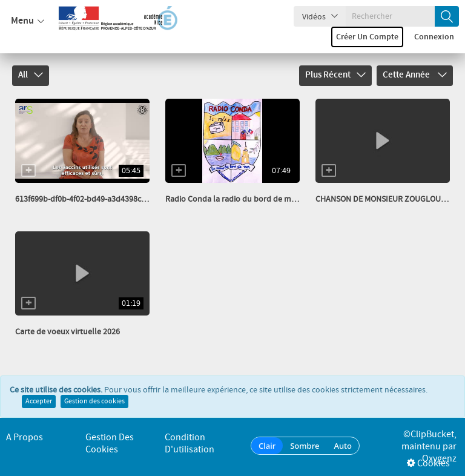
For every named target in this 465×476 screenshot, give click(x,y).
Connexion (434, 37)
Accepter (39, 402)
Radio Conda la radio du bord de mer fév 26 (243, 199)
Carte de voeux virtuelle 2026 (68, 332)
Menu (28, 21)
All (31, 75)
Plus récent (335, 75)
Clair (267, 446)
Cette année (415, 75)
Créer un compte (367, 37)
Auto (343, 446)
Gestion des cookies (94, 402)
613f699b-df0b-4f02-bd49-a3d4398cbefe (86, 199)
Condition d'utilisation (190, 444)
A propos (25, 438)
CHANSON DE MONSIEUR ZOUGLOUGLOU (388, 199)
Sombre (305, 446)
